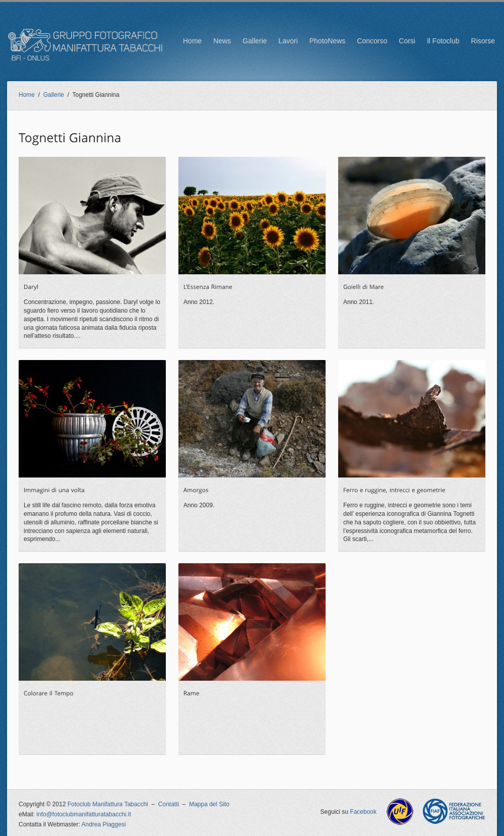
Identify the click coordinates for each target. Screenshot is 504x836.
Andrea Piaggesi (104, 824)
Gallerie (255, 41)
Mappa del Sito (209, 804)
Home (192, 41)
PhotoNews (328, 41)
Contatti (169, 804)
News (222, 41)
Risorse (483, 41)
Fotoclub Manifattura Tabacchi (108, 804)
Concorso (372, 41)
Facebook (363, 812)
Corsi (407, 41)
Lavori (288, 41)
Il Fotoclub (443, 41)
